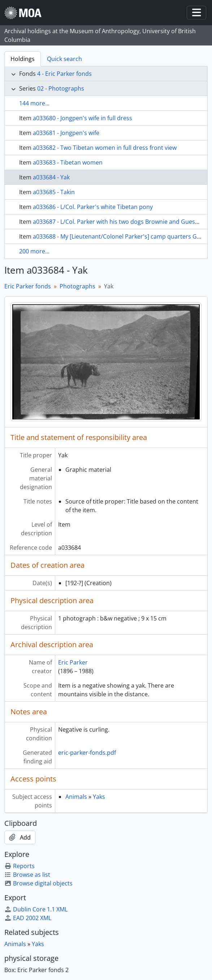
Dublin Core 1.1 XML (36, 909)
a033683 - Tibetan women (68, 162)
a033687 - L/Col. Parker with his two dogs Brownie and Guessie (118, 222)
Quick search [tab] (64, 59)
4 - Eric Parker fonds (64, 74)
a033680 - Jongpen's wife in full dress (83, 118)
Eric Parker (73, 662)
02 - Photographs (61, 88)
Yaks (99, 797)
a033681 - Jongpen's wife (66, 133)
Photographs (77, 286)
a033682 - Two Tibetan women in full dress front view (105, 148)
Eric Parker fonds (28, 286)
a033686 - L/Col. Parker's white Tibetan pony (93, 207)
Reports (20, 866)
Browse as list (27, 875)
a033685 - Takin (54, 192)
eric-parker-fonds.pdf (87, 753)
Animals (76, 797)
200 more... (34, 251)
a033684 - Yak (51, 177)
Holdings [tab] (23, 59)
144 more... (34, 103)
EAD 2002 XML (28, 918)
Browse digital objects (38, 883)
